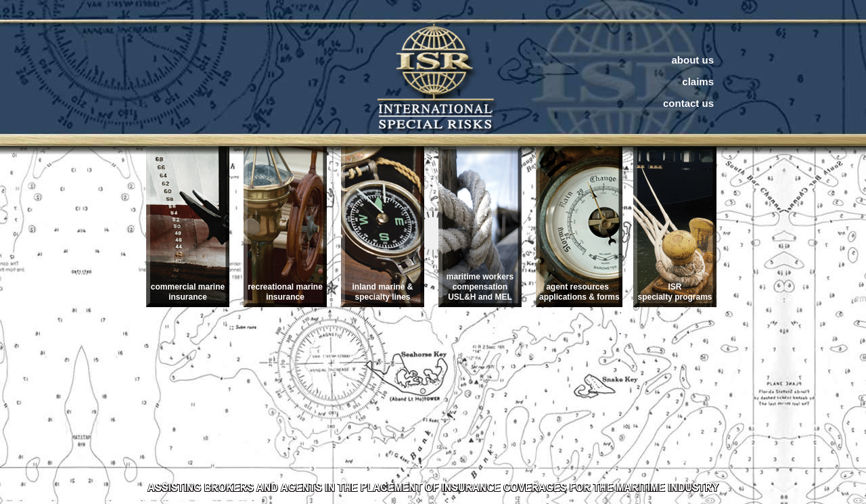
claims (698, 82)
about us (693, 60)
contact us (688, 103)
